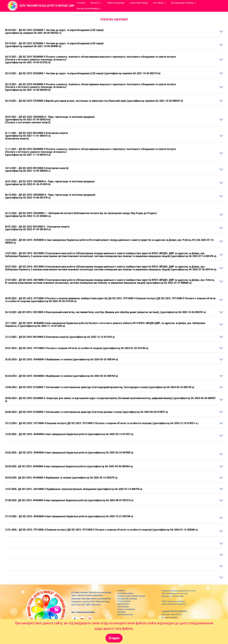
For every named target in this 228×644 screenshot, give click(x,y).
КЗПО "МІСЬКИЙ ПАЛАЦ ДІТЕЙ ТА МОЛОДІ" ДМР (47, 6)
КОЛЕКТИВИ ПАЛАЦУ (125, 593)
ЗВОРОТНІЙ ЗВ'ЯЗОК (125, 615)
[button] (114, 31)
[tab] (114, 32)
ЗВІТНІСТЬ (95, 3)
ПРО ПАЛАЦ (158, 3)
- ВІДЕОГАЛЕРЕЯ (123, 604)
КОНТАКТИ (121, 612)
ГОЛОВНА (121, 591)
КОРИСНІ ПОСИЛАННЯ (126, 609)
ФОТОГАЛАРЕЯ (123, 607)
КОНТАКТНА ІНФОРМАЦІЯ (88, 9)
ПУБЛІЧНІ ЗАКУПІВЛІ (116, 3)
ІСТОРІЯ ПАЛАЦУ (124, 601)
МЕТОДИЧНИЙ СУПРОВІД (127, 599)
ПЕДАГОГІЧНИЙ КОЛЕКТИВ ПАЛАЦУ (131, 596)
